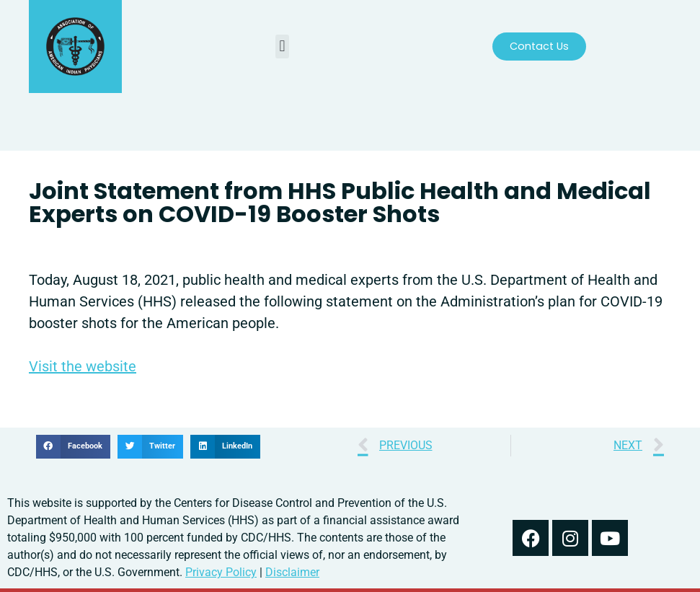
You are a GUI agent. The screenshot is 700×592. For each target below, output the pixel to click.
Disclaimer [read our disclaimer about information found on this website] (292, 572)
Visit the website (83, 366)
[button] (282, 47)
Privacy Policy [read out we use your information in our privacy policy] (221, 572)
